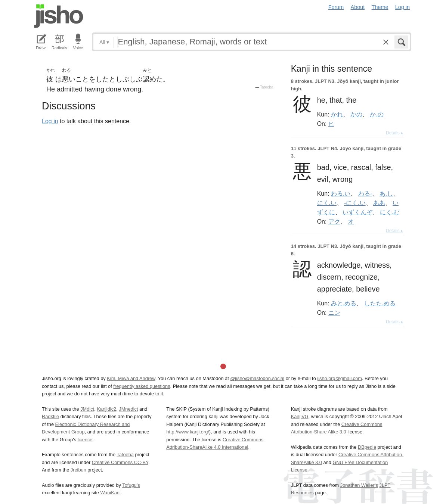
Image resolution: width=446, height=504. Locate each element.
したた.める (380, 303)
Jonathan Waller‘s (359, 485)
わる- (365, 193)
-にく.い (355, 203)
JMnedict (128, 409)
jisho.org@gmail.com (340, 378)
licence (85, 440)
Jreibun (78, 470)
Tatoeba (267, 87)
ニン (334, 312)
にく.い (327, 203)
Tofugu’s (131, 485)
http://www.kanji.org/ (188, 432)
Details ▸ (394, 133)
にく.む (390, 212)
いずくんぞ (357, 212)
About (358, 7)
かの (356, 114)
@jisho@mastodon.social (257, 378)
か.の (377, 114)
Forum (336, 7)
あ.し (386, 193)
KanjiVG (300, 416)
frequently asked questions (142, 386)
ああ (379, 203)
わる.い (341, 193)
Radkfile (50, 416)
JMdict (87, 409)
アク (334, 221)
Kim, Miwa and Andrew (131, 378)
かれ (337, 114)
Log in (402, 7)
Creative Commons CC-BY (120, 462)
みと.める (344, 303)
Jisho (59, 16)
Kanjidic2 (106, 409)
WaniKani (111, 493)
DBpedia (367, 447)
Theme (380, 7)
